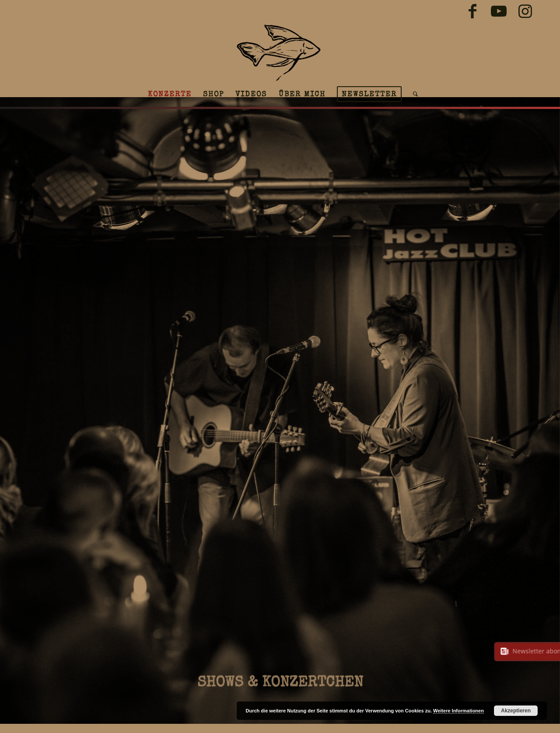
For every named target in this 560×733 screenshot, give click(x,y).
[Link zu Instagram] (525, 11)
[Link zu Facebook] (472, 11)
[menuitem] (170, 94)
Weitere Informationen (458, 711)
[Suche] (413, 94)
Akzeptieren (516, 711)
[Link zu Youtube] (499, 11)
